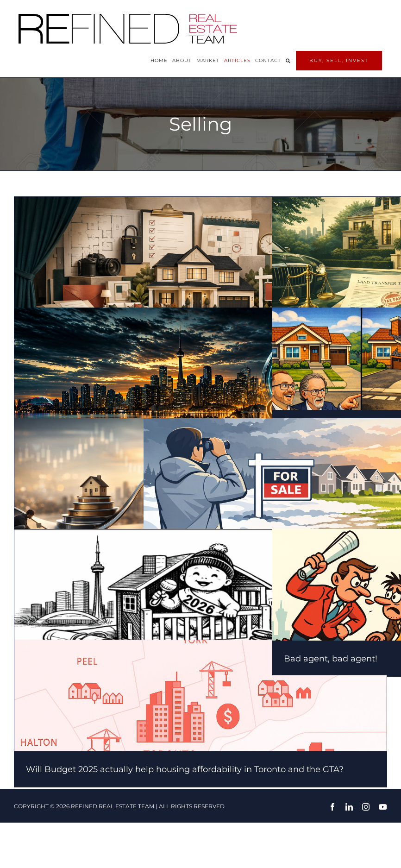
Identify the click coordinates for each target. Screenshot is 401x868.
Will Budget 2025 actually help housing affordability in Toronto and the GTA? (185, 769)
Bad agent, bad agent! (331, 659)
